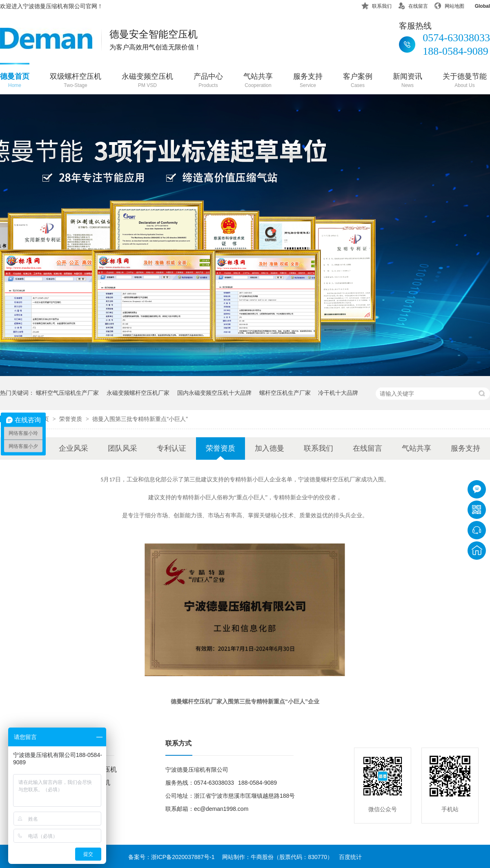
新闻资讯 (408, 81)
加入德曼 (269, 448)
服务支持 (308, 81)
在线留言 (413, 5)
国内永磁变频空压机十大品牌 (214, 393)
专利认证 (171, 448)
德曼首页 (15, 81)
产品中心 (208, 81)
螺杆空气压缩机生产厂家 (67, 393)
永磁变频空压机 (147, 81)
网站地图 (449, 5)
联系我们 (376, 5)
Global (477, 5)
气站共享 (258, 81)
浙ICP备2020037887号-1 (183, 857)
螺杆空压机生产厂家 (285, 393)
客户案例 (358, 81)
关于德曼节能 (465, 81)
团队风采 (122, 448)
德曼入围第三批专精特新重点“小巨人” (140, 419)
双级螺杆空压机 (76, 81)
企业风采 (73, 448)
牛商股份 (262, 857)
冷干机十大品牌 (338, 393)
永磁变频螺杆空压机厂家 (138, 393)
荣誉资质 (71, 419)
